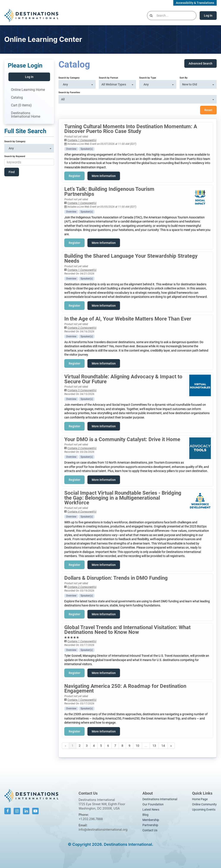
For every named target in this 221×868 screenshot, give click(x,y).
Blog (145, 815)
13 (154, 746)
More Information (104, 176)
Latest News (151, 810)
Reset (208, 110)
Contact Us (150, 830)
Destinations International (160, 799)
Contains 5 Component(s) (82, 390)
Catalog (17, 97)
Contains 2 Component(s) (82, 328)
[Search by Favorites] (138, 99)
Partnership (150, 825)
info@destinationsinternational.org (103, 829)
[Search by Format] (117, 84)
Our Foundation (153, 804)
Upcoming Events (204, 810)
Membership (151, 820)
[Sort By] (198, 84)
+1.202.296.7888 (91, 819)
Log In (208, 16)
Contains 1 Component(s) (82, 140)
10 (137, 746)
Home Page (200, 799)
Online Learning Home (28, 90)
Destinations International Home (26, 115)
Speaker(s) (87, 149)
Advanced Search (200, 63)
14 (163, 746)
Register (74, 176)
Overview (71, 149)
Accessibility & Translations (195, 3)
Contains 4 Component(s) (82, 512)
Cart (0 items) (21, 105)
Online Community (204, 804)
